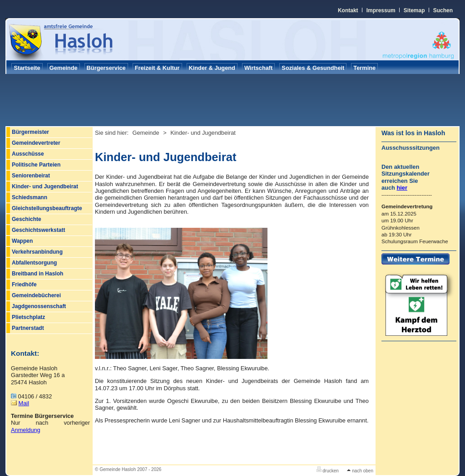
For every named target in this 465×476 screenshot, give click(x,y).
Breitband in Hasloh (37, 274)
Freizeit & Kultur (157, 68)
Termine (364, 68)
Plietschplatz (28, 317)
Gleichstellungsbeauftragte (47, 208)
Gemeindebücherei (36, 295)
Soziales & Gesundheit (313, 68)
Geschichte (27, 219)
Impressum (381, 10)
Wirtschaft (258, 68)
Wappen (22, 241)
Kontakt (348, 10)
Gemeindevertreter (36, 143)
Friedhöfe (24, 285)
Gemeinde (64, 68)
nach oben (360, 471)
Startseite (27, 68)
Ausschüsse (28, 154)
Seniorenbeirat (31, 176)
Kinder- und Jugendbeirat (45, 186)
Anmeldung (26, 430)
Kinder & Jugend (212, 68)
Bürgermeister (30, 132)
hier (402, 188)
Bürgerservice (106, 68)
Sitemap (414, 10)
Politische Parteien (36, 165)
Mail (24, 403)
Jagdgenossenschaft (39, 306)
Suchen (443, 10)
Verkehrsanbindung (37, 252)
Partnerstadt (28, 328)
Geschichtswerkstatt (38, 230)
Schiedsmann (30, 197)
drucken (328, 471)
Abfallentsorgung (34, 263)
